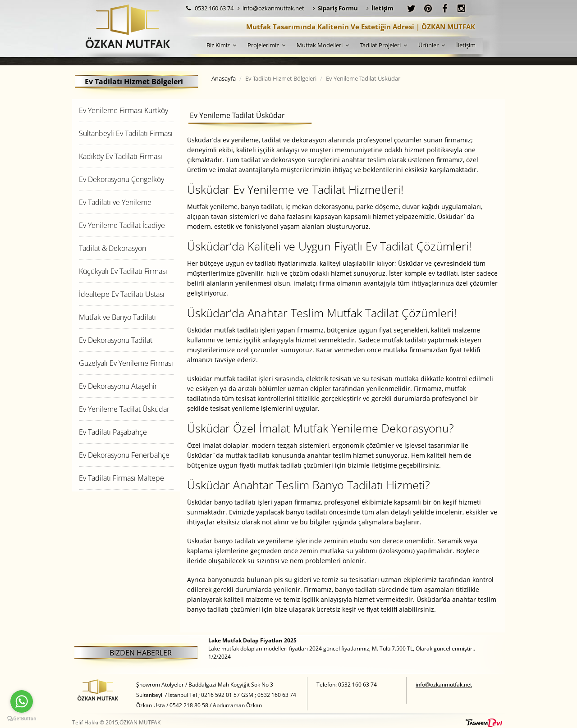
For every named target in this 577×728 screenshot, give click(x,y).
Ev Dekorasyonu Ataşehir (118, 386)
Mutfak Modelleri (323, 45)
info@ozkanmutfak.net (271, 8)
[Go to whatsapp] (22, 701)
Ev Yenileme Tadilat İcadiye (122, 225)
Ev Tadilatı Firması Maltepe (121, 478)
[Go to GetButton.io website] (22, 719)
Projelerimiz (266, 45)
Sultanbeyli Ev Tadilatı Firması (126, 133)
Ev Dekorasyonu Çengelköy (121, 179)
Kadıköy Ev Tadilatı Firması (121, 156)
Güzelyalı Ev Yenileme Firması (126, 363)
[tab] (126, 110)
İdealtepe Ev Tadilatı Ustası (122, 294)
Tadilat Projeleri (384, 45)
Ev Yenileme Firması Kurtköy (124, 110)
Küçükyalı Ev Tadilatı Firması (123, 271)
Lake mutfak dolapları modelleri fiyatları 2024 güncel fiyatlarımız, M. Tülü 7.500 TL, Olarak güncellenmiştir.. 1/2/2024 (342, 648)
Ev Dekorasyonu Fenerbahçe (124, 455)
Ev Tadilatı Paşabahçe (113, 432)
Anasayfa (224, 78)
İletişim (466, 45)
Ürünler (432, 45)
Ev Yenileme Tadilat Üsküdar (124, 409)
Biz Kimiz (221, 45)
